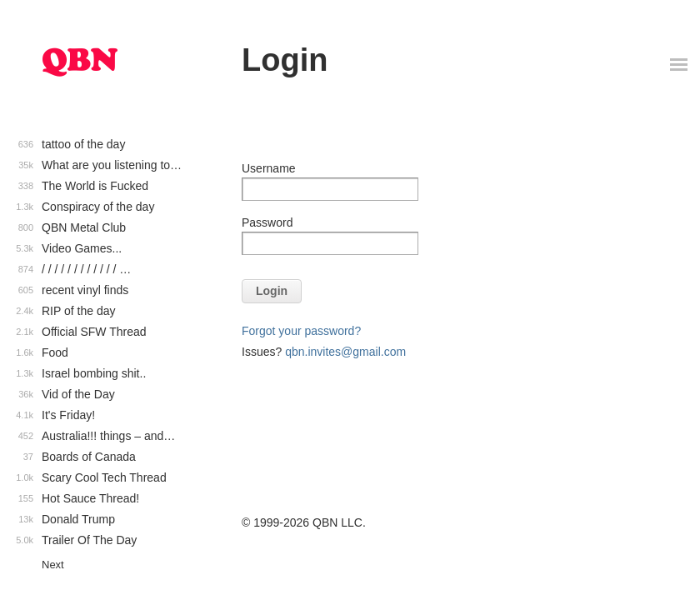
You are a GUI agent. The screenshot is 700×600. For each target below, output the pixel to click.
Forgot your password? (301, 331)
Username (269, 168)
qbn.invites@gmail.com (345, 352)
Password (267, 222)
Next (53, 565)
